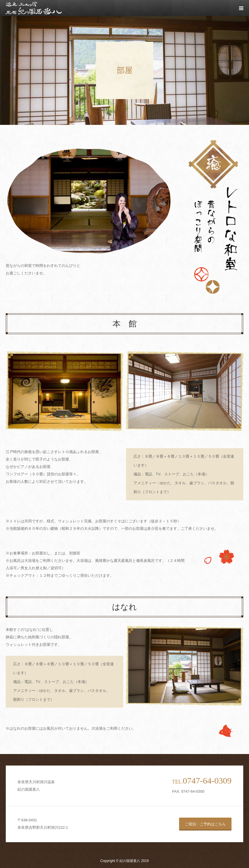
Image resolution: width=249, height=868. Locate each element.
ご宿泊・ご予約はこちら (205, 824)
